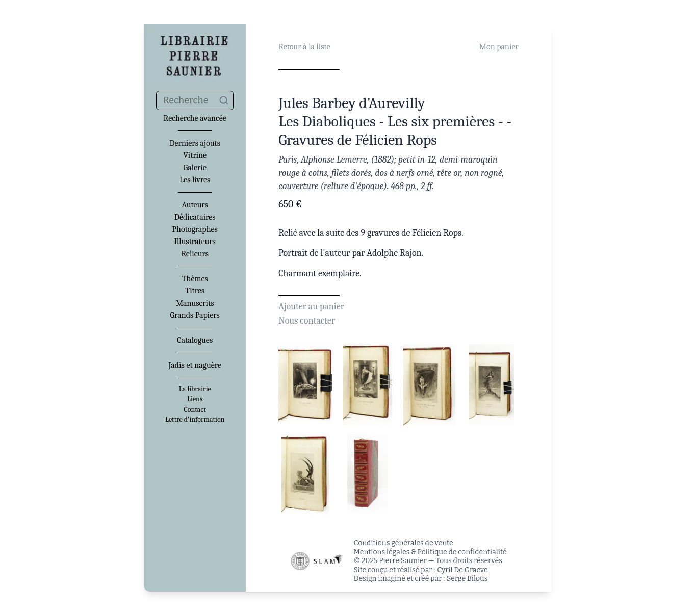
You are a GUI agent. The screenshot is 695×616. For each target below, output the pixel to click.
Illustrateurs (195, 242)
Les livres (195, 180)
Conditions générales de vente (404, 543)
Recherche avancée (195, 118)
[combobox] (195, 100)
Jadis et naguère (195, 365)
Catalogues (195, 340)
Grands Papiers (195, 315)
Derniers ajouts (195, 143)
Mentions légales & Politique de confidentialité (430, 552)
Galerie (195, 168)
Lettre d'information (195, 420)
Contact (195, 410)
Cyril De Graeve (462, 570)
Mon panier (499, 47)
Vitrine (195, 155)
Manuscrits (195, 303)
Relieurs (195, 254)
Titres (195, 291)
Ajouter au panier (311, 306)
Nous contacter (307, 321)
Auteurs (195, 205)
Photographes (195, 229)
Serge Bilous (467, 579)
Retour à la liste (304, 47)
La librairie (195, 389)
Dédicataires (195, 217)
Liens (195, 399)
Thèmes (195, 279)
